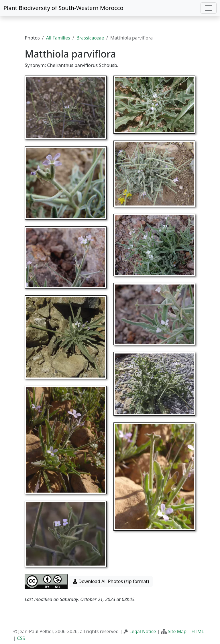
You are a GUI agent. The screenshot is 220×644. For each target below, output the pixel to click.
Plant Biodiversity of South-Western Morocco (63, 8)
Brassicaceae (90, 38)
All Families (58, 38)
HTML (198, 631)
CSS (21, 638)
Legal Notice (143, 631)
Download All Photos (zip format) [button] (111, 581)
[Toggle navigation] (209, 8)
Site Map (177, 631)
